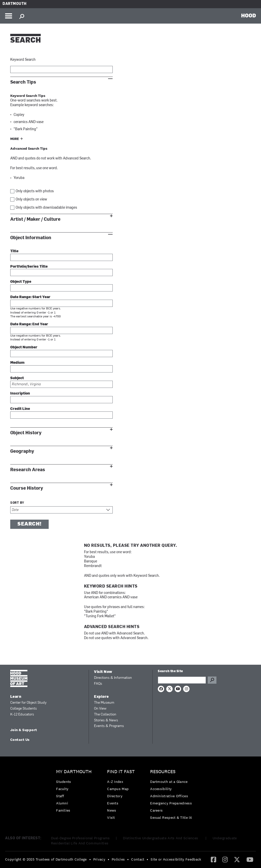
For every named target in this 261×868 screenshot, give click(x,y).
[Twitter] (237, 859)
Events (113, 803)
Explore (101, 697)
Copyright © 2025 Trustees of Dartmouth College (46, 859)
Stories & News (106, 720)
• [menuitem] (90, 859)
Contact (138, 859)
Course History (27, 488)
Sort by (17, 503)
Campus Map (118, 789)
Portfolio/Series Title (29, 267)
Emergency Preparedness (171, 803)
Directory (115, 796)
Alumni (62, 803)
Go (212, 680)
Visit (111, 817)
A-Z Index (115, 782)
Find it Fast (121, 772)
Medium (17, 363)
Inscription (20, 394)
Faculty (62, 789)
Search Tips (23, 82)
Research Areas (28, 470)
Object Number (24, 347)
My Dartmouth (74, 772)
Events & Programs (109, 726)
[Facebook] (213, 859)
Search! (29, 524)
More (15, 139)
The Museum (104, 703)
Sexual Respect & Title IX (171, 817)
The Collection (105, 715)
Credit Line (20, 409)
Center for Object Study (28, 703)
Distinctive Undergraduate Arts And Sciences (161, 838)
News (112, 810)
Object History (26, 433)
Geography (22, 451)
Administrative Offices (169, 796)
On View (100, 709)
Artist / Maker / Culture (35, 219)
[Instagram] (225, 859)
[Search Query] (182, 680)
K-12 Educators (22, 715)
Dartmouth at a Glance (169, 782)
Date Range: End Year (29, 324)
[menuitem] (75, 792)
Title (14, 251)
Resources (163, 772)
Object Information (31, 238)
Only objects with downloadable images (46, 208)
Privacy (99, 859)
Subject (17, 378)
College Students (24, 709)
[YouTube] (250, 859)
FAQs (98, 684)
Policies (118, 859)
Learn (16, 697)
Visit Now (103, 672)
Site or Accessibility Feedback (176, 859)
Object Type (21, 282)
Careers (156, 810)
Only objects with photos (35, 191)
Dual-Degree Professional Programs (80, 838)
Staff (60, 796)
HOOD (249, 15)
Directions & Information (113, 678)
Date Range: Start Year (30, 297)
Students (64, 782)
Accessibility (161, 789)
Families (63, 810)
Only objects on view (31, 200)
